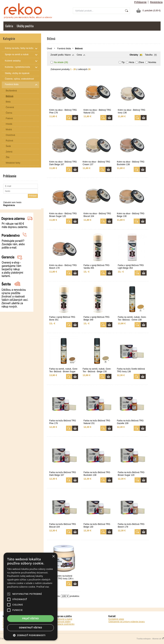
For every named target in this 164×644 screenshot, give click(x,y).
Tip (123, 62)
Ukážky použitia (25, 26)
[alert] (31, 597)
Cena (79, 55)
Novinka (152, 62)
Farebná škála (64, 49)
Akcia (131, 62)
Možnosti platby (63, 622)
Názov (68, 55)
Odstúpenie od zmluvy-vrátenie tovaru (126, 622)
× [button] (53, 556)
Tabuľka (149, 55)
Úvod (50, 49)
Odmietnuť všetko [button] (31, 628)
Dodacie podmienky (65, 624)
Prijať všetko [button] (31, 618)
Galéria (9, 26)
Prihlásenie (140, 2)
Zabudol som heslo (12, 202)
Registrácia (156, 2)
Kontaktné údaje (116, 619)
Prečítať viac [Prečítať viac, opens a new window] (43, 587)
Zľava (141, 62)
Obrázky (134, 55)
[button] (31, 635)
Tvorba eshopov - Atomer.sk (150, 639)
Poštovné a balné (64, 619)
